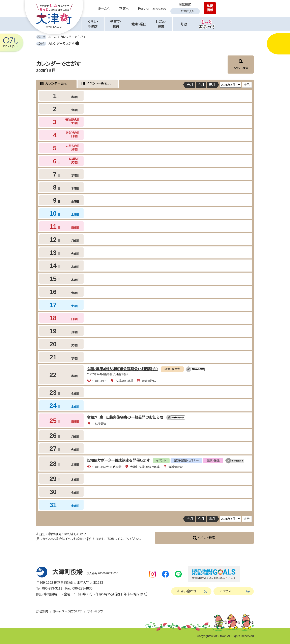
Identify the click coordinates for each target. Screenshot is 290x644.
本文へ (124, 9)
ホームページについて (68, 611)
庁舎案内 (42, 611)
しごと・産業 (161, 24)
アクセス (225, 591)
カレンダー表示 (56, 84)
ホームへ (104, 9)
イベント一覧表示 (99, 84)
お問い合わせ (187, 591)
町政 (184, 24)
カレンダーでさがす (61, 44)
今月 (201, 85)
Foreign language (152, 9)
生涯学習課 (99, 424)
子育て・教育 (116, 24)
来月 (212, 85)
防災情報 (210, 8)
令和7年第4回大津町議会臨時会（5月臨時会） (122, 369)
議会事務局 (149, 381)
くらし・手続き (93, 24)
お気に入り (187, 11)
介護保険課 (176, 467)
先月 (190, 85)
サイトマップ (95, 611)
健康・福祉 (139, 24)
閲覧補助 (185, 4)
